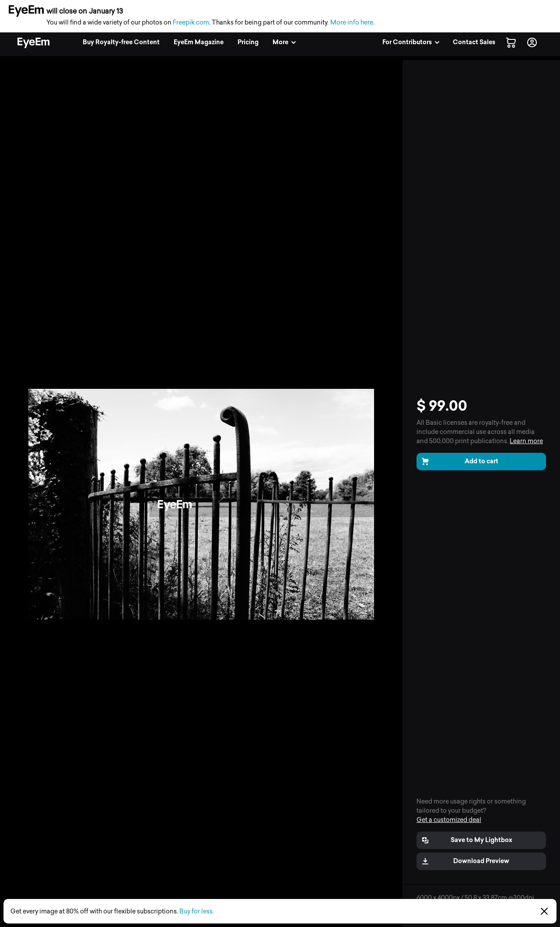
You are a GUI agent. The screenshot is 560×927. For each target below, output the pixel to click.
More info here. (352, 23)
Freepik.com (191, 23)
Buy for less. (197, 911)
